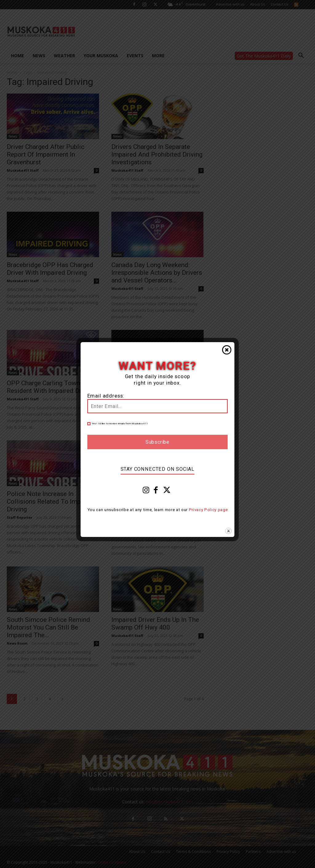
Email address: (106, 396)
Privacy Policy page (208, 510)
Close (227, 350)
